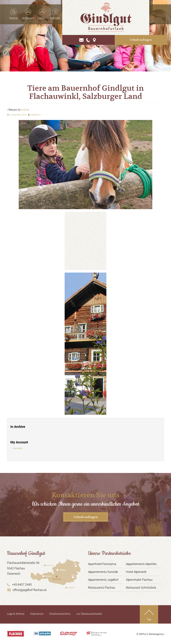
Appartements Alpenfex (141, 564)
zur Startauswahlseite (89, 614)
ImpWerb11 (36, 115)
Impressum (37, 614)
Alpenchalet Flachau (139, 580)
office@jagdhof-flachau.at (27, 590)
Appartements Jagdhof (103, 580)
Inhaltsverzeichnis (60, 614)
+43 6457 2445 (19, 585)
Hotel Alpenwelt (136, 572)
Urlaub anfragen (150, 32)
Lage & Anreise (16, 614)
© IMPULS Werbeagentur (150, 634)
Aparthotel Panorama (102, 564)
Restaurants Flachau (102, 588)
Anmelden (18, 448)
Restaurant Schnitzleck (141, 588)
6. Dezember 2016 (18, 115)
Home (25, 110)
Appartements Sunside (103, 572)
